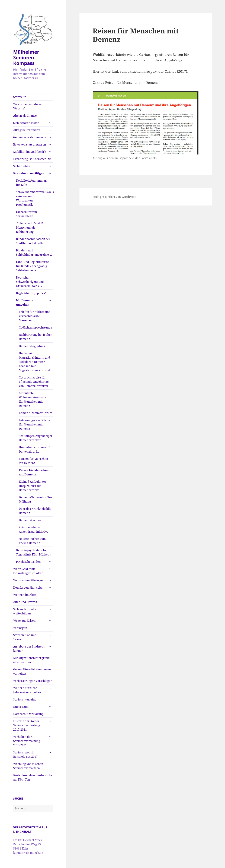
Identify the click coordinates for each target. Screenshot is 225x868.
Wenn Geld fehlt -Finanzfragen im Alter (28, 571)
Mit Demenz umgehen (24, 302)
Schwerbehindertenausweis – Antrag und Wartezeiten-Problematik (34, 198)
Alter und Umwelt (25, 602)
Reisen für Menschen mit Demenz (34, 472)
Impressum (21, 707)
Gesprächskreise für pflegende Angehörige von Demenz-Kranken (34, 382)
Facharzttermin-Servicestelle (27, 214)
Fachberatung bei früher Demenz (35, 337)
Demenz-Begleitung (32, 346)
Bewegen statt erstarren (30, 144)
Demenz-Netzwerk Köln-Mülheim (35, 499)
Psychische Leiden (28, 562)
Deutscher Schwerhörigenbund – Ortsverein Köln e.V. (31, 282)
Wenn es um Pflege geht (29, 580)
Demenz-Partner (30, 520)
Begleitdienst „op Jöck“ (31, 293)
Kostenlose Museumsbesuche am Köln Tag (33, 777)
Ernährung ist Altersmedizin (32, 159)
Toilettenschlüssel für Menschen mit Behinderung (30, 228)
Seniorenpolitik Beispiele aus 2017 (25, 755)
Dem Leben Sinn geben (29, 588)
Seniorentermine (25, 699)
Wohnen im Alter (25, 595)
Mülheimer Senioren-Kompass (26, 57)
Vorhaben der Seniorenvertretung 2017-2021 (27, 741)
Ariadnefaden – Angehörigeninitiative (34, 529)
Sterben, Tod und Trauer (25, 637)
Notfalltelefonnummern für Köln (32, 183)
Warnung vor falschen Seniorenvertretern (28, 766)
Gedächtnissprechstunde (35, 327)
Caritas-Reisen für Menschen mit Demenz (126, 83)
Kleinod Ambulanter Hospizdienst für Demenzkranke (33, 486)
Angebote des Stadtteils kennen (29, 649)
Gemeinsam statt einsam (30, 137)
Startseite (20, 97)
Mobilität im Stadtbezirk (30, 152)
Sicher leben (22, 166)
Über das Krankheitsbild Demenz (35, 511)
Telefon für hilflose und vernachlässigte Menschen (35, 316)
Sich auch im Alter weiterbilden (25, 611)
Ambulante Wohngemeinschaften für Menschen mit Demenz (33, 399)
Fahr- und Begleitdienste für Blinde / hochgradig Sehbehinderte (32, 266)
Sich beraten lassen (26, 123)
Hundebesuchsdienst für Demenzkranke (35, 449)
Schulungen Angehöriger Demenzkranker (36, 438)
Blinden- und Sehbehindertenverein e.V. (34, 252)
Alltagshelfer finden (27, 130)
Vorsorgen (20, 628)
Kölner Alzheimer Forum (36, 413)
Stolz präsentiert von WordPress (114, 197)
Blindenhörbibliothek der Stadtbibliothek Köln (33, 241)
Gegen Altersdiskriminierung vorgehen (33, 671)
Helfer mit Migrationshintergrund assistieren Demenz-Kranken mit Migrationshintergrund (34, 362)
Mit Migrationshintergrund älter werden (31, 660)
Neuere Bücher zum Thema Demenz (32, 541)
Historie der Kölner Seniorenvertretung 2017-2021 (27, 725)
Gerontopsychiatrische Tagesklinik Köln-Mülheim (34, 552)
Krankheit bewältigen (29, 173)
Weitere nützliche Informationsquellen (27, 690)
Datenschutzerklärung (28, 714)
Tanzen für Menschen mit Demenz (33, 461)
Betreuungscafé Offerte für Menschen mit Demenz (35, 424)
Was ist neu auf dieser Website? (28, 106)
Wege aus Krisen (24, 621)
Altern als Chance (25, 116)
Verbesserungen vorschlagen (33, 681)
